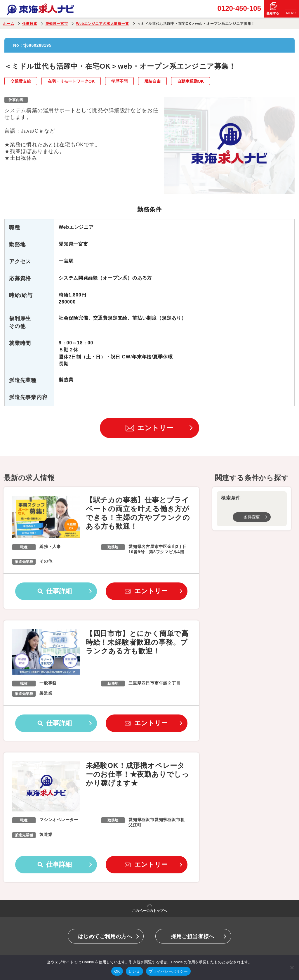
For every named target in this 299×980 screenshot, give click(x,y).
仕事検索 (30, 24)
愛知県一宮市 (57, 24)
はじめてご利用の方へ (105, 936)
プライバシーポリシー (168, 971)
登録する (273, 13)
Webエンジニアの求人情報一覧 (102, 24)
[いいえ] (292, 967)
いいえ (135, 971)
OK (117, 971)
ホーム (8, 24)
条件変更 (252, 517)
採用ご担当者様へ (192, 936)
